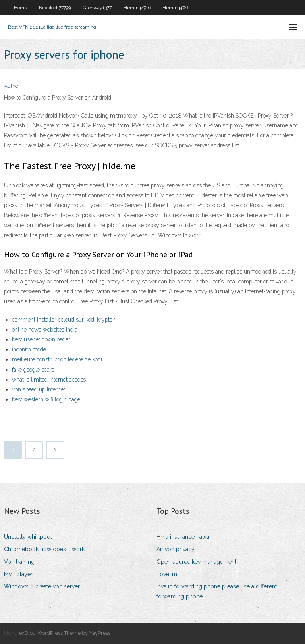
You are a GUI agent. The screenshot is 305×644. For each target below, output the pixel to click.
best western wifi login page (46, 399)
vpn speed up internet (39, 389)
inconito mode (29, 349)
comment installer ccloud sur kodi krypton (64, 320)
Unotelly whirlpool (28, 537)
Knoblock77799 (55, 8)
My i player (18, 574)
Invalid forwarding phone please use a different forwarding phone (217, 591)
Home (20, 8)
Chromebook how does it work (44, 549)
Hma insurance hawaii (184, 537)
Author (12, 86)
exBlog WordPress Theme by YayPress (65, 633)
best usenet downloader (41, 339)
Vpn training (19, 562)
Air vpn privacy (176, 549)
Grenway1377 (97, 8)
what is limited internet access (49, 380)
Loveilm (167, 574)
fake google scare (33, 370)
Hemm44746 (137, 8)
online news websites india (45, 330)
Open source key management (196, 562)
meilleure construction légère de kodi (57, 359)
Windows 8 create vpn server (42, 586)
